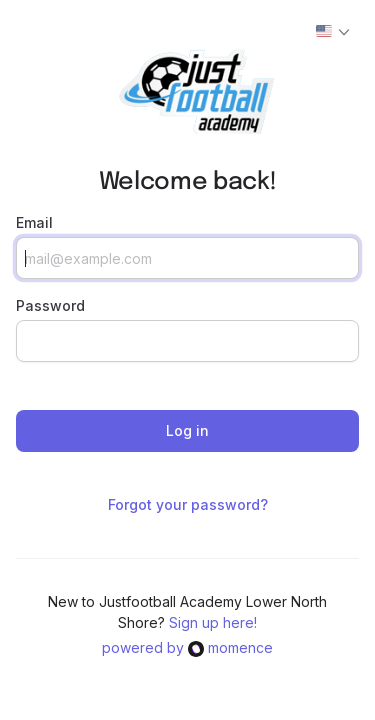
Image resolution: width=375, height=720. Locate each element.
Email (34, 222)
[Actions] (333, 32)
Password (50, 305)
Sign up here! (213, 622)
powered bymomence (187, 647)
